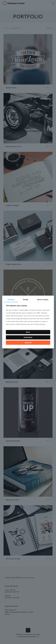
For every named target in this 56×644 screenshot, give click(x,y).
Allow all (28, 343)
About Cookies (43, 300)
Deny (28, 332)
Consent (11, 300)
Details (26, 300)
